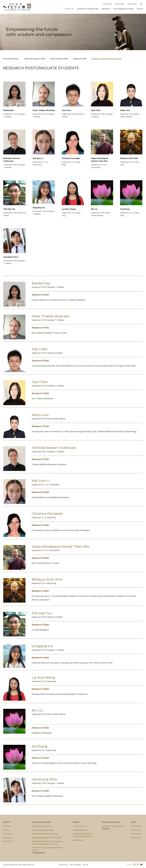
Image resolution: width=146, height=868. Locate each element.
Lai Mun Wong (69, 209)
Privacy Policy (64, 865)
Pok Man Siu (9, 209)
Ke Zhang (125, 209)
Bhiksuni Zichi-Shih (129, 158)
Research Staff (80, 59)
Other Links (8, 841)
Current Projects (80, 826)
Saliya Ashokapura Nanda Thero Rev (61, 547)
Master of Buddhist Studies (43, 830)
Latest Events (136, 826)
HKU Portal (132, 4)
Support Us (8, 838)
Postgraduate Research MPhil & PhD (47, 838)
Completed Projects (81, 830)
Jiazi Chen (96, 110)
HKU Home (120, 4)
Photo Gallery (136, 834)
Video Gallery (136, 838)
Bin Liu (94, 209)
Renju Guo (125, 110)
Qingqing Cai (39, 208)
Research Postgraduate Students (106, 59)
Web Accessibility (75, 865)
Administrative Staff (59, 59)
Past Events (136, 830)
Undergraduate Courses (42, 826)
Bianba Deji (41, 283)
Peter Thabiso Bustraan (44, 110)
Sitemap (85, 865)
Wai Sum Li (38, 158)
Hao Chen (67, 110)
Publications (78, 840)
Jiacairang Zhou (11, 257)
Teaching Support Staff (34, 59)
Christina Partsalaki (71, 158)
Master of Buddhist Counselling (45, 834)
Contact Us (107, 4)
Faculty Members (11, 59)
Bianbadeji (8, 110)
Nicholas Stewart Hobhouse (54, 448)
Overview (7, 826)
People (6, 830)
